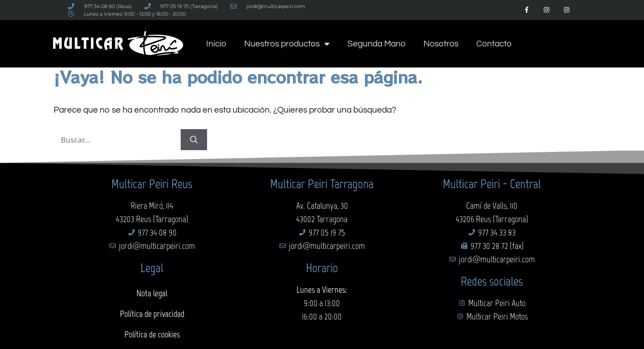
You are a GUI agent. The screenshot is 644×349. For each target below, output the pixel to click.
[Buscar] (194, 140)
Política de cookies (152, 334)
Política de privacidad (152, 314)
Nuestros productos (287, 44)
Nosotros (441, 44)
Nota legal (152, 293)
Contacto (494, 44)
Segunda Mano (377, 44)
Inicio (216, 44)
